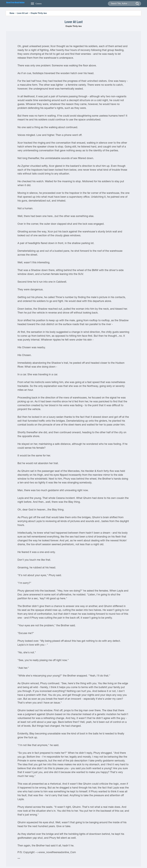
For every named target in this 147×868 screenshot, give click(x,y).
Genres (39, 4)
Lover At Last (22, 13)
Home (12, 13)
